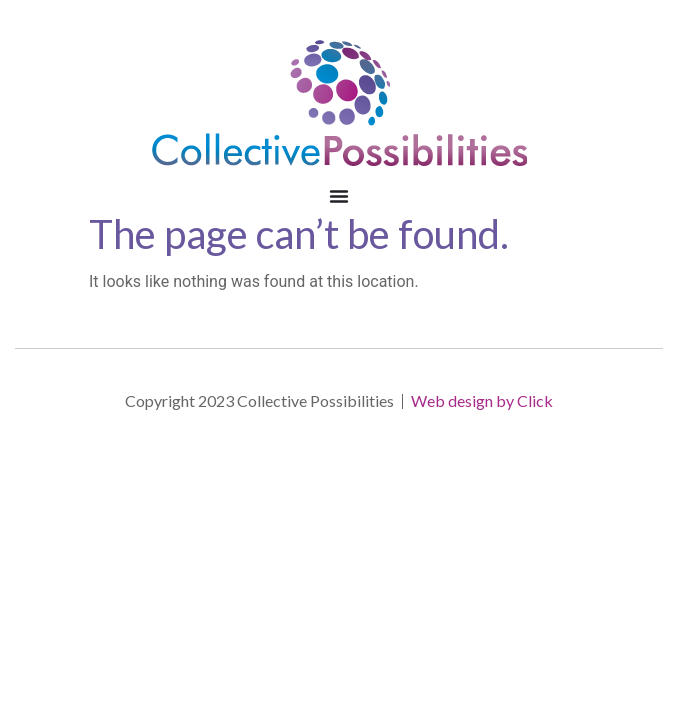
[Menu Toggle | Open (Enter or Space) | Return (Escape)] (339, 196)
